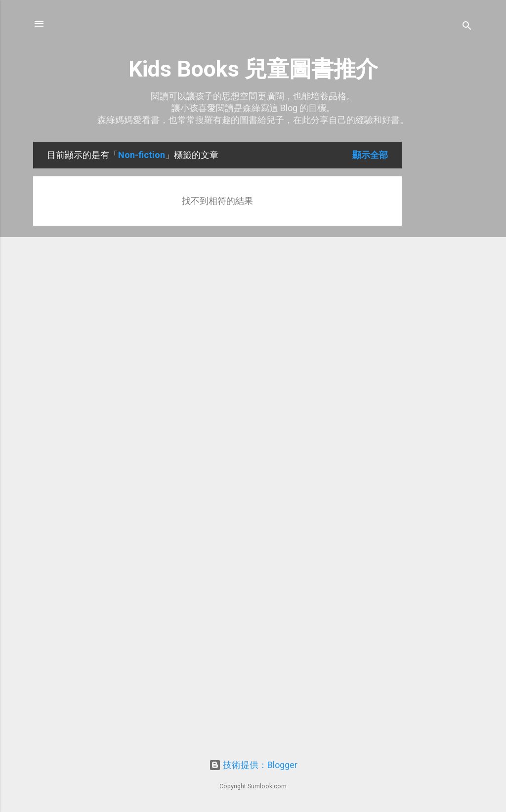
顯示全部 (370, 155)
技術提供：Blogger (253, 765)
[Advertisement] (441, 290)
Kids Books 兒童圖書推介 (253, 69)
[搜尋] (467, 27)
